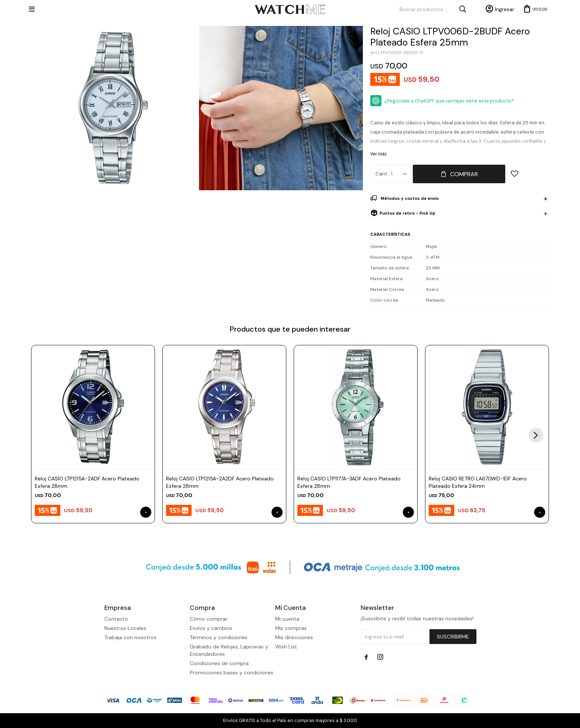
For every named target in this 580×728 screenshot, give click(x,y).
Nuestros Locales (125, 628)
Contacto (116, 619)
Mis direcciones (294, 637)
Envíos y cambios (211, 628)
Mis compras (291, 628)
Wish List (286, 647)
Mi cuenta (287, 619)
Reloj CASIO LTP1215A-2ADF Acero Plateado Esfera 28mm (87, 482)
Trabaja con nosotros (130, 637)
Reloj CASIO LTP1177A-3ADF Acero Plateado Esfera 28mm (349, 482)
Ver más (378, 154)
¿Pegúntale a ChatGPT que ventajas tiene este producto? (449, 101)
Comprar (464, 174)
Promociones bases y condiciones (232, 672)
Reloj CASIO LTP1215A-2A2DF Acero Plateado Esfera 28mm (220, 482)
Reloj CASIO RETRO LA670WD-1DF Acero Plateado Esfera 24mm (478, 482)
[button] (536, 435)
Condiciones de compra (219, 663)
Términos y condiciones (219, 637)
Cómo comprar (209, 619)
